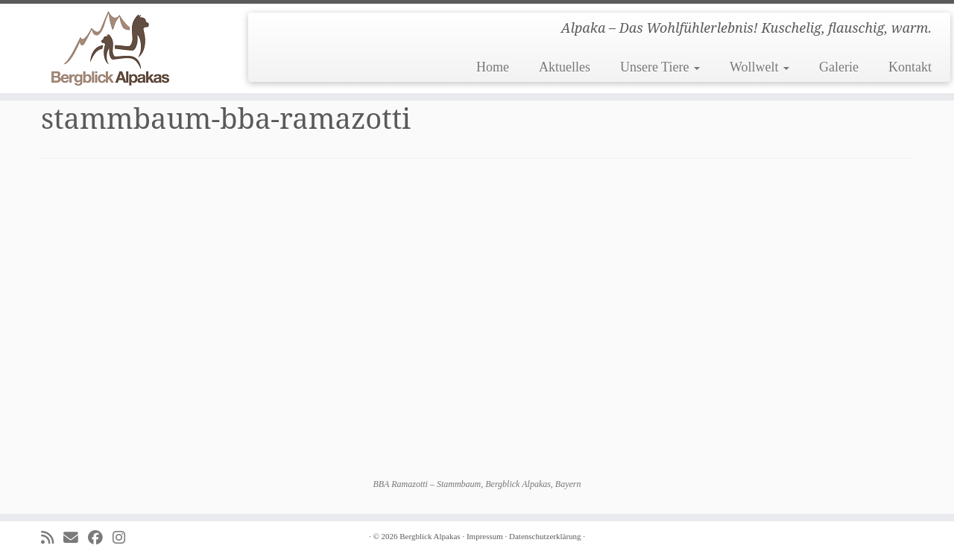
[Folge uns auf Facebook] (100, 538)
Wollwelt (759, 67)
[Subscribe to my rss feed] (52, 538)
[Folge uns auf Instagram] (124, 538)
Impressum (485, 536)
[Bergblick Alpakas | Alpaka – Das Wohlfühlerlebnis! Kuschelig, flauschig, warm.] (110, 48)
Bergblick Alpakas (430, 536)
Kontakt (910, 67)
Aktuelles (565, 67)
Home (493, 67)
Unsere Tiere (660, 67)
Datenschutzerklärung (545, 536)
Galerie (839, 67)
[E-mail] (76, 538)
